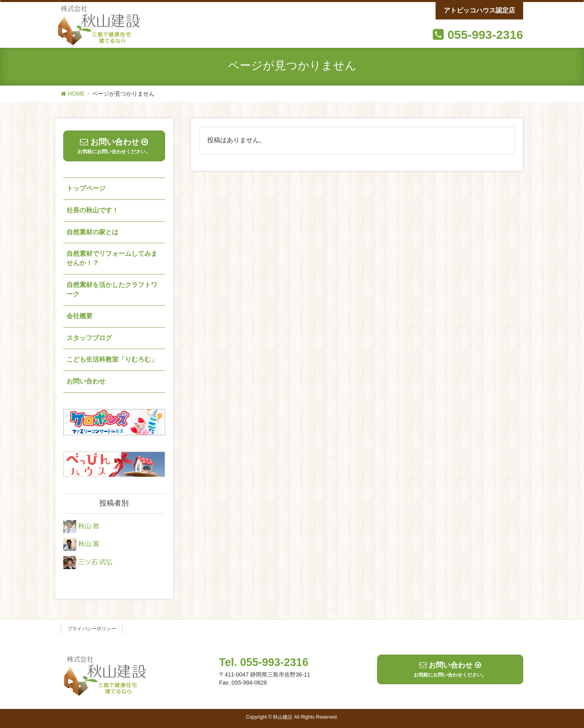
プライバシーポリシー (92, 629)
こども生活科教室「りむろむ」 (112, 359)
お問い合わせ (86, 381)
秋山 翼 (89, 544)
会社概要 (79, 316)
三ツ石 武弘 (95, 562)
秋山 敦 (89, 526)
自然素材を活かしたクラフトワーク (112, 289)
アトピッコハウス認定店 (479, 10)
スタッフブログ (89, 338)
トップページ (86, 188)
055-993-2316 (485, 35)
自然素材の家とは (92, 232)
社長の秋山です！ (92, 210)
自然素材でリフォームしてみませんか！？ (112, 258)
